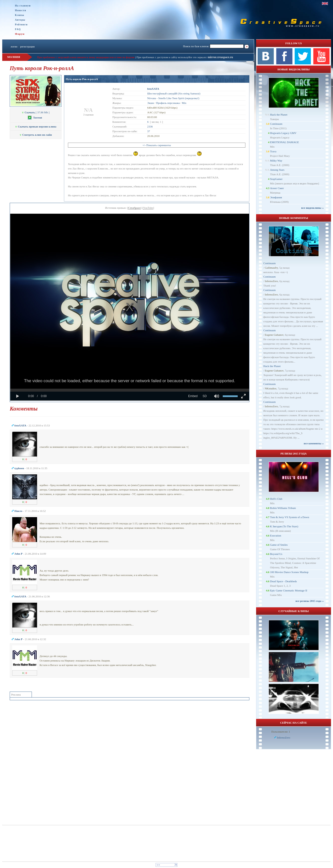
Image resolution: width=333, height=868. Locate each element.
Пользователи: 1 (281, 732)
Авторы (20, 20)
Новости (21, 10)
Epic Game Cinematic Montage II (289, 590)
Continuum (276, 124)
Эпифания (276, 197)
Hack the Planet (279, 115)
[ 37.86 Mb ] (36, 112)
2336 (150, 126)
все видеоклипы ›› (312, 208)
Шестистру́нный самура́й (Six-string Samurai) (174, 93)
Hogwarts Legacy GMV (283, 133)
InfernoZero (271, 281)
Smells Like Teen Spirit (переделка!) (179, 98)
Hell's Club (276, 499)
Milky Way (276, 161)
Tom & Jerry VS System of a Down (290, 517)
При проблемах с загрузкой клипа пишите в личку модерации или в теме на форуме (86, 57)
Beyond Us (276, 554)
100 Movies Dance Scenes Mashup (289, 572)
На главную (23, 6)
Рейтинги (21, 24)
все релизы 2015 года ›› (310, 601)
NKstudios (271, 388)
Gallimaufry (271, 268)
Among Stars (277, 170)
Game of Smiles (279, 545)
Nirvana (152, 98)
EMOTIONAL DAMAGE (284, 142)
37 (149, 131)
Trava (273, 151)
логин (14, 46)
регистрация (27, 46)
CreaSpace (134, 208)
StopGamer (276, 179)
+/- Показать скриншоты (157, 145)
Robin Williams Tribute (283, 508)
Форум (20, 34)
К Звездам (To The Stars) (284, 526)
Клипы (20, 15)
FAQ (18, 29)
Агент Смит (277, 188)
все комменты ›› (314, 443)
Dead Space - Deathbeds (283, 581)
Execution (276, 536)
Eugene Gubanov (274, 335)
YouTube (148, 208)
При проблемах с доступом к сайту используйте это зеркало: (172, 57)
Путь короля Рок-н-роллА (82, 79)
